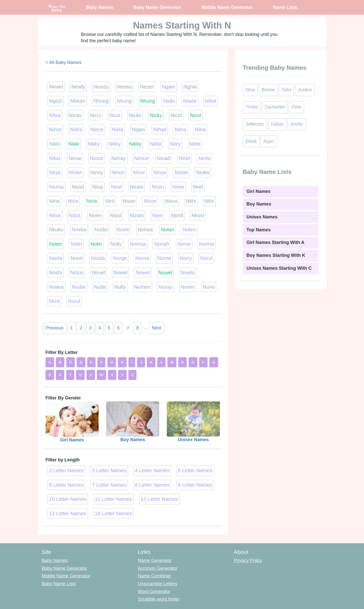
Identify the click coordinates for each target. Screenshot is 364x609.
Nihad (160, 129)
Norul (206, 258)
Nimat (97, 158)
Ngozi (55, 101)
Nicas (75, 115)
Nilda (155, 144)
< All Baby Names (64, 62)
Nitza (75, 215)
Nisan (129, 201)
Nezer (147, 87)
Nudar (79, 287)
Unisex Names (262, 217)
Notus (77, 273)
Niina (180, 129)
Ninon (118, 172)
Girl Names (258, 191)
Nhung (101, 101)
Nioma (56, 187)
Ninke (75, 172)
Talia (286, 90)
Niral (116, 187)
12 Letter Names (159, 499)
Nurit (54, 301)
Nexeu (124, 87)
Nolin (76, 244)
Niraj (98, 187)
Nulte (100, 287)
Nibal (211, 101)
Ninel (185, 158)
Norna (142, 258)
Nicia (115, 115)
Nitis (209, 201)
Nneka (79, 230)
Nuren (188, 287)
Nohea (145, 230)
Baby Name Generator (157, 7)
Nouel (98, 273)
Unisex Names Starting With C (279, 268)
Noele (123, 230)
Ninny (97, 172)
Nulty (120, 287)
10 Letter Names (68, 499)
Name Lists (285, 7)
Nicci (95, 115)
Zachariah (275, 107)
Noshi (55, 273)
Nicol (176, 115)
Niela (118, 129)
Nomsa (138, 244)
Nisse (150, 201)
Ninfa (204, 158)
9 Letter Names (195, 485)
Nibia (55, 115)
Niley (175, 144)
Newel (56, 87)
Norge (120, 258)
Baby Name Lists (59, 584)
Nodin (101, 230)
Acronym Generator (158, 568)
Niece (97, 129)
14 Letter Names (113, 513)
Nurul (74, 301)
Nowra (56, 287)
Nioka (203, 172)
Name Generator (155, 560)
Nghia (190, 87)
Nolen (189, 230)
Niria (54, 201)
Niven (95, 215)
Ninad (164, 158)
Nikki (54, 144)
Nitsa (55, 215)
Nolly (116, 244)
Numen (142, 287)
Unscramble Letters (157, 584)
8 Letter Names (152, 485)
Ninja (55, 172)
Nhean (78, 101)
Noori (77, 258)
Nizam (137, 215)
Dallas (277, 124)
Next (157, 328)
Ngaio (168, 87)
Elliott (251, 141)
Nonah (162, 244)
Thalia (252, 107)
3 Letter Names (109, 470)
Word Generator (154, 592)
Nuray (165, 287)
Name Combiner (154, 576)
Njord (177, 215)
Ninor (139, 172)
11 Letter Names (113, 499)
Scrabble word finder (159, 599)
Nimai (75, 158)
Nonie (184, 244)
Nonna (207, 244)
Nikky (94, 144)
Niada (190, 101)
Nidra (76, 129)
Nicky (156, 115)
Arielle (297, 124)
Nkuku (56, 230)
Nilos (195, 144)
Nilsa (55, 158)
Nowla (188, 273)
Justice (305, 90)
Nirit (110, 201)
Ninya (160, 172)
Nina (250, 90)
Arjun (269, 141)
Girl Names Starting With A (275, 242)
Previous (55, 328)
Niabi (169, 101)
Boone (268, 90)
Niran (158, 187)
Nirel (198, 187)
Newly (78, 87)
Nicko (135, 115)
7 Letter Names (109, 485)
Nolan (168, 230)
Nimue (142, 158)
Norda (98, 258)
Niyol (116, 215)
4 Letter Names (152, 470)
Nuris (209, 287)
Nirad (78, 187)
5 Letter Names (195, 470)
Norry (186, 258)
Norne (164, 258)
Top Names (259, 230)
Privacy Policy (248, 560)
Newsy (101, 87)
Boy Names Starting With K (276, 255)
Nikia (200, 129)
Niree (178, 187)
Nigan (138, 129)
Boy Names (259, 204)
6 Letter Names (66, 485)
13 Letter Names (68, 513)
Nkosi (198, 215)
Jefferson (255, 124)
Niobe (181, 172)
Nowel (121, 273)
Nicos (55, 129)
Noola (56, 258)
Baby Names (100, 7)
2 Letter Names (66, 470)
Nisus (171, 201)
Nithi (191, 201)
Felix (297, 107)
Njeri (158, 215)
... (146, 328)
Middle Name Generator (227, 7)
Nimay (119, 158)
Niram (137, 187)
